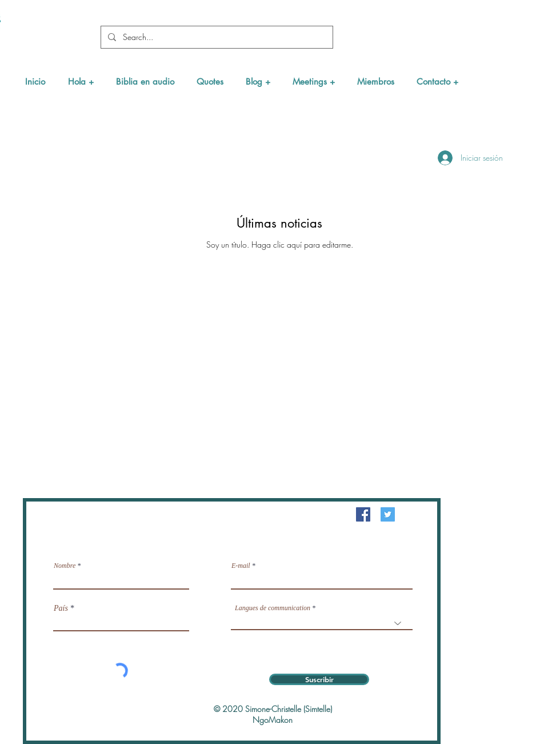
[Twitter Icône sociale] (388, 514)
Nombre (65, 566)
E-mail (241, 566)
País (61, 608)
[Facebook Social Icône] (363, 514)
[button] (81, 81)
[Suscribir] (319, 679)
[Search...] (216, 37)
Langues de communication (273, 608)
